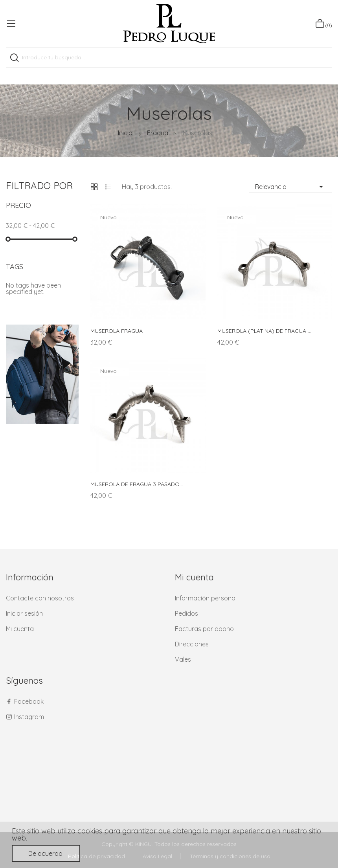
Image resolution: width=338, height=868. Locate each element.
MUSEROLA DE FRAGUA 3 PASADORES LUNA (138, 484)
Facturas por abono (204, 629)
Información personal (206, 598)
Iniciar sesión (24, 613)
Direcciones (192, 644)
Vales (183, 659)
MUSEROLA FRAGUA (117, 331)
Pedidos (186, 613)
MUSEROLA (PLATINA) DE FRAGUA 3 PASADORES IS (265, 331)
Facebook (29, 701)
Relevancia (290, 187)
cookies (90, 831)
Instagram (29, 717)
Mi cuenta (20, 629)
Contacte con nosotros (40, 598)
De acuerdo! (46, 853)
